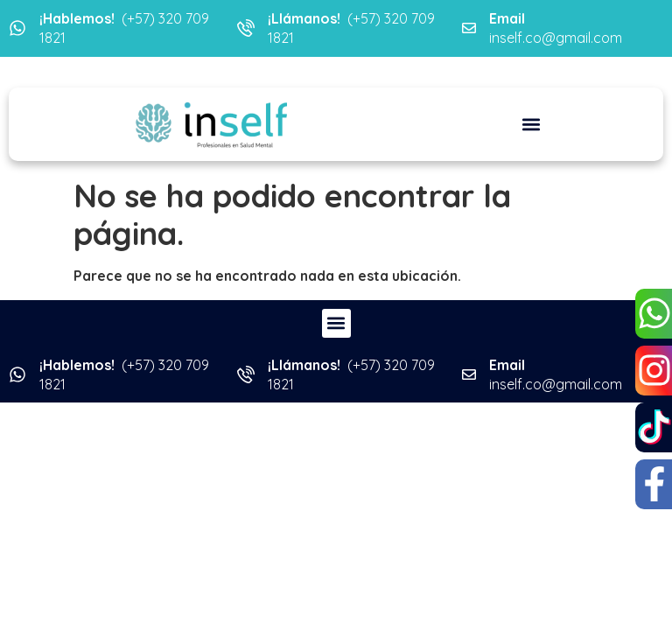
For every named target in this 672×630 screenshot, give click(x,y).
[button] (531, 124)
